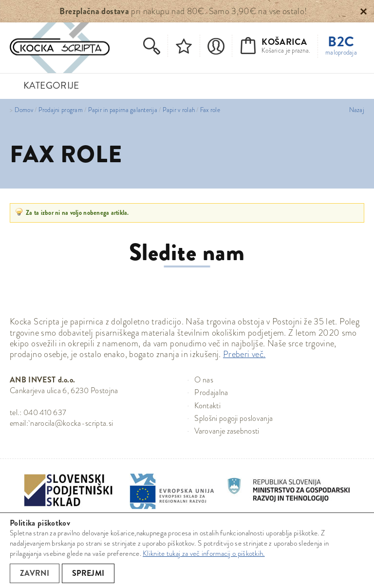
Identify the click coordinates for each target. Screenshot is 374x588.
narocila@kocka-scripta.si (72, 423)
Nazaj (357, 110)
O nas (204, 380)
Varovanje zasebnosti (227, 431)
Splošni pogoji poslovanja (234, 418)
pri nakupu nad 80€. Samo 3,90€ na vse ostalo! (183, 11)
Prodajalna (211, 392)
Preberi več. (244, 354)
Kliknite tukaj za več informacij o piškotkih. (204, 553)
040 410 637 (45, 412)
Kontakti (207, 406)
